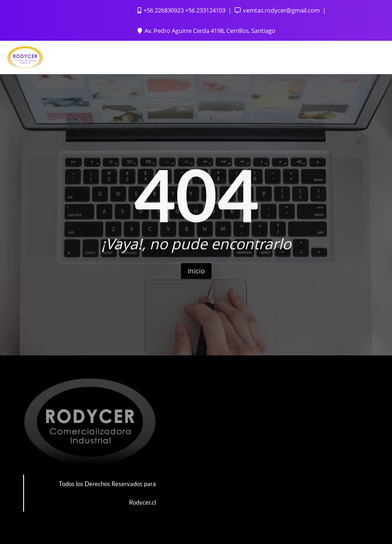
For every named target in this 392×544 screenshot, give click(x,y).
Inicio (196, 271)
